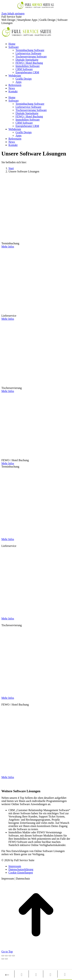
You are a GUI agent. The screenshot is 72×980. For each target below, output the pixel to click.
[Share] (6, 956)
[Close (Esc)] (3, 956)
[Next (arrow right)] (6, 959)
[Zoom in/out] (13, 956)
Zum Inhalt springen (13, 13)
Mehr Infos (8, 247)
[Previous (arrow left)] (3, 959)
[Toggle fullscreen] (10, 956)
